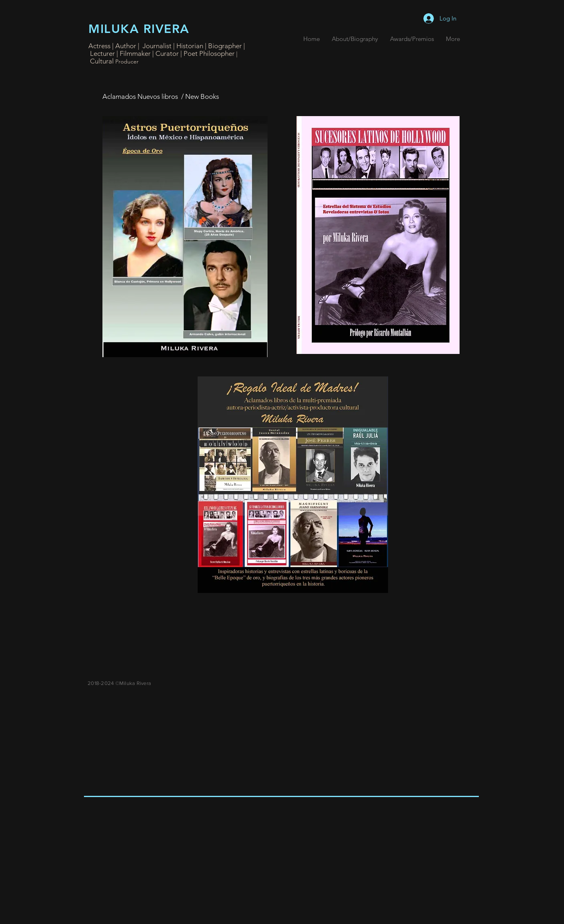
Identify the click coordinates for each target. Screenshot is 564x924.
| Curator (166, 53)
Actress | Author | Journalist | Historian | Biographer (166, 46)
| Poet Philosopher (208, 53)
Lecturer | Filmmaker (121, 53)
